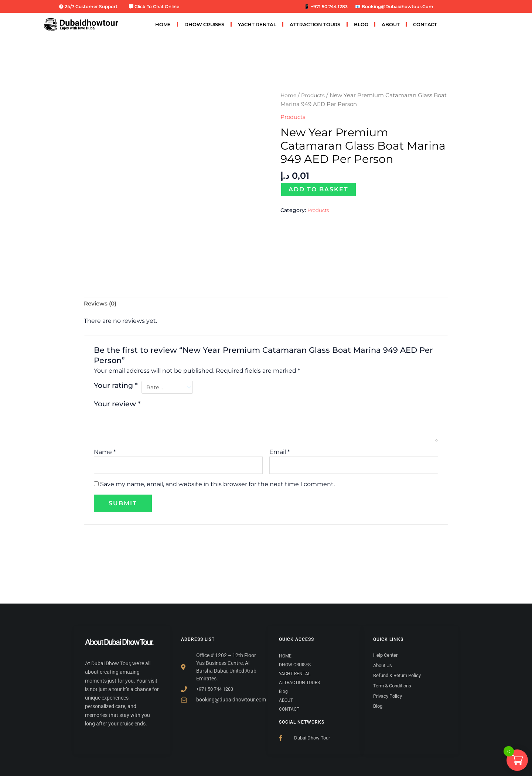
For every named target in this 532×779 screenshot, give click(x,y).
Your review (117, 406)
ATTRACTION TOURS (315, 24)
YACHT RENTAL (257, 24)
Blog (361, 24)
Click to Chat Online (154, 6)
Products (315, 95)
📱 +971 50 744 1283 (326, 6)
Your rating (116, 386)
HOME (163, 24)
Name (105, 454)
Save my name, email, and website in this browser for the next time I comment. (217, 487)
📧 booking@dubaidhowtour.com (394, 6)
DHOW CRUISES (204, 24)
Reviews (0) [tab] (102, 304)
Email (279, 454)
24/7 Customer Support (88, 6)
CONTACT (425, 24)
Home (289, 95)
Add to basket (318, 189)
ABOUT (391, 24)
